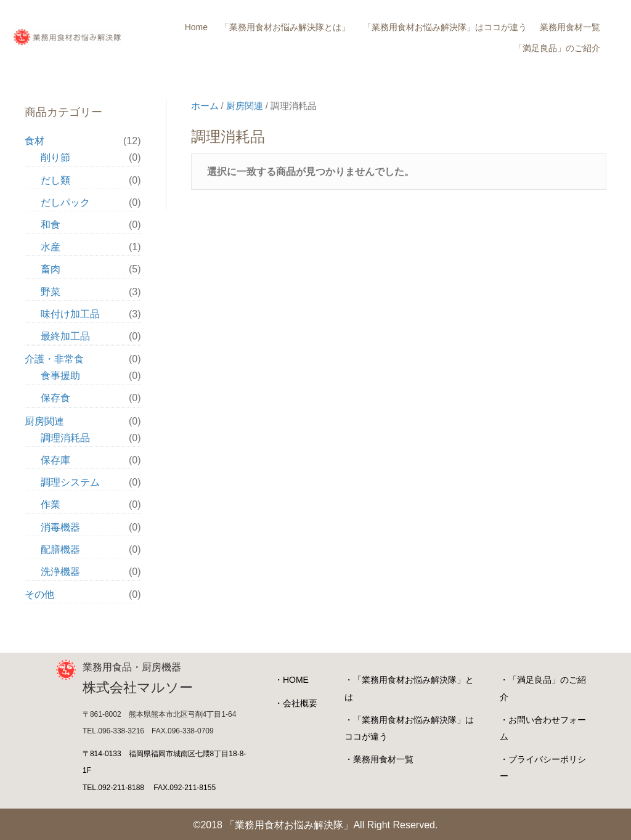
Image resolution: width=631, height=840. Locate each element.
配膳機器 (60, 549)
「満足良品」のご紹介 (557, 48)
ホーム (205, 106)
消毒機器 (60, 527)
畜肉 (51, 269)
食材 (35, 141)
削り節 (55, 157)
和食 (51, 225)
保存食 (55, 398)
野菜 (51, 292)
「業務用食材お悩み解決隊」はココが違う (445, 27)
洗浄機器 (60, 572)
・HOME (291, 680)
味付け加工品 (70, 314)
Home (196, 27)
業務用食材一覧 (570, 27)
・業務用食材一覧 (379, 759)
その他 (39, 594)
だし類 (55, 180)
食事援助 (60, 376)
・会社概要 (296, 703)
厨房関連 (245, 106)
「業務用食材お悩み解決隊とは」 (285, 27)
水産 (51, 247)
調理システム (70, 482)
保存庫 (55, 460)
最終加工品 (65, 336)
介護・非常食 (54, 359)
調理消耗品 (65, 438)
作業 (51, 504)
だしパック (65, 202)
